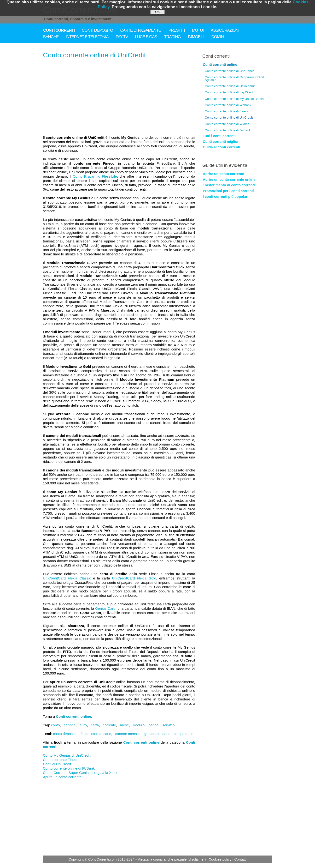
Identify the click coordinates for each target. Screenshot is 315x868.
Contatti (240, 859)
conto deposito (65, 734)
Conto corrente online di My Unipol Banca (234, 99)
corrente (109, 725)
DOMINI (218, 37)
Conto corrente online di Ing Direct (229, 92)
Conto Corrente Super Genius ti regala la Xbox (80, 773)
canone (70, 725)
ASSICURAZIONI (225, 30)
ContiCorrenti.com (102, 859)
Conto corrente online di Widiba (227, 124)
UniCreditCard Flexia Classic (67, 578)
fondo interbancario (96, 734)
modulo (139, 725)
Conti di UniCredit (57, 764)
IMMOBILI (196, 37)
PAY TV (122, 37)
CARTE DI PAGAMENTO (141, 30)
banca (154, 725)
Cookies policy (220, 859)
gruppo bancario (157, 734)
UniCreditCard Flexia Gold (134, 578)
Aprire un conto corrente (62, 777)
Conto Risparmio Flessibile (95, 176)
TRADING (172, 37)
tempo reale (184, 734)
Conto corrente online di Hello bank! (230, 86)
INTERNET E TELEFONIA (87, 37)
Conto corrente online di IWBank (69, 768)
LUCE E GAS (146, 37)
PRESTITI (177, 30)
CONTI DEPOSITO (97, 30)
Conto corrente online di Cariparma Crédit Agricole (234, 78)
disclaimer (197, 859)
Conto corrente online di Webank (228, 105)
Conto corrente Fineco (61, 760)
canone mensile (128, 734)
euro (83, 725)
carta (95, 725)
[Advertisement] (119, 97)
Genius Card (105, 608)
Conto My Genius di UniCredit (67, 755)
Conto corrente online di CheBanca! (230, 71)
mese (125, 725)
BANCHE (51, 37)
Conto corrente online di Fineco (227, 111)
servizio (168, 725)
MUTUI (198, 30)
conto (55, 725)
